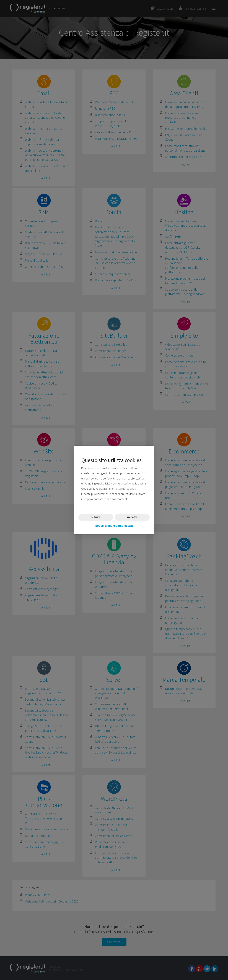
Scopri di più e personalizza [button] (114, 526)
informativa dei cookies (122, 489)
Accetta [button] (132, 517)
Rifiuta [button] (96, 517)
